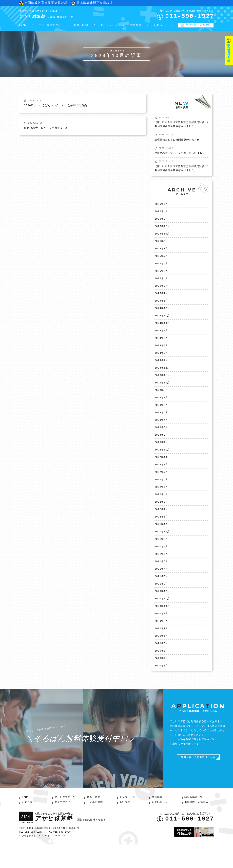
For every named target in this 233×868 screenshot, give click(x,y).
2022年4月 (161, 511)
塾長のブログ (62, 826)
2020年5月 (161, 666)
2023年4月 (161, 433)
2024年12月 (162, 316)
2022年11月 (162, 464)
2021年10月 (162, 549)
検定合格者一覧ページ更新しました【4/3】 (181, 156)
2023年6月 (161, 417)
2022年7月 (161, 487)
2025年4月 (161, 285)
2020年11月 (162, 619)
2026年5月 (161, 207)
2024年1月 (161, 371)
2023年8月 (161, 402)
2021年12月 (162, 542)
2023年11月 (162, 386)
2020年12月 (162, 612)
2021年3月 (161, 596)
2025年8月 (161, 254)
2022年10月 (162, 472)
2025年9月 (161, 246)
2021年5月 (161, 581)
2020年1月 (161, 689)
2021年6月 (161, 573)
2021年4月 (161, 588)
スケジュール (109, 27)
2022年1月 (161, 534)
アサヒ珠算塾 (54, 15)
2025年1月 (161, 308)
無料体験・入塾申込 (198, 26)
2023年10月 (162, 394)
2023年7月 (161, 409)
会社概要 (124, 826)
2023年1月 (161, 456)
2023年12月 (162, 378)
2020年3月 (161, 674)
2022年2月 (161, 526)
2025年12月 (162, 231)
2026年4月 (161, 215)
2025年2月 (161, 301)
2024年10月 (162, 332)
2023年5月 (161, 425)
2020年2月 (161, 682)
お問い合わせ (159, 826)
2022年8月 (161, 479)
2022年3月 (161, 518)
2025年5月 (161, 277)
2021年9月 (161, 557)
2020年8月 (161, 643)
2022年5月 (161, 503)
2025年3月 (161, 293)
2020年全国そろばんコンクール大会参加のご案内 (56, 108)
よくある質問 (94, 826)
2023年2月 (161, 448)
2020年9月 (161, 635)
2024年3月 (161, 355)
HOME (22, 27)
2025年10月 (162, 238)
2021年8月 (161, 565)
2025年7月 (161, 262)
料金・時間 (81, 27)
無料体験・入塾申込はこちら (198, 782)
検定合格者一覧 (193, 821)
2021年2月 (161, 604)
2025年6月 (161, 269)
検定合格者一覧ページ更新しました (46, 131)
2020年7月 (161, 651)
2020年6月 (161, 658)
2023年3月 (161, 441)
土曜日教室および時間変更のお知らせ (177, 143)
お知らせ (159, 27)
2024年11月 (162, 324)
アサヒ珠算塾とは (50, 27)
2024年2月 (161, 363)
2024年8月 (161, 339)
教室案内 (136, 27)
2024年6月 (161, 347)
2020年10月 (162, 627)
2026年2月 (161, 223)
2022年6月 (161, 495)
